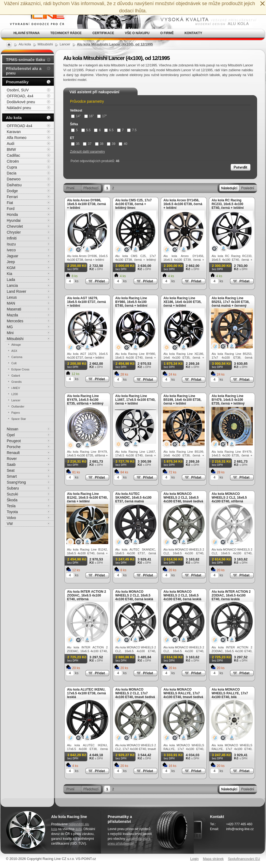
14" (76, 116)
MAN (11, 303)
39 (111, 144)
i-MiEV (16, 388)
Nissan (13, 429)
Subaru (13, 488)
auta (78, 829)
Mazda (12, 315)
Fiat (10, 203)
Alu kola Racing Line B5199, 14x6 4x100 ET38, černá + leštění (182, 400)
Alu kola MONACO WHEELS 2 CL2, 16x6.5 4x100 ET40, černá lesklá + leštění (134, 597)
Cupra (12, 167)
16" (89, 116)
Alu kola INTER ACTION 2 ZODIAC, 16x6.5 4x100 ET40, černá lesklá (231, 595)
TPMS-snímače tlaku (26, 60)
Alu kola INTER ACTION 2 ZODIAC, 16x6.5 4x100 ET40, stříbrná (87, 595)
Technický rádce (66, 33)
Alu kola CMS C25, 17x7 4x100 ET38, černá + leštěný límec (133, 204)
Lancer (16, 400)
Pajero (16, 413)
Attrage (16, 345)
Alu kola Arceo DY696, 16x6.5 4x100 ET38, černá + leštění (86, 204)
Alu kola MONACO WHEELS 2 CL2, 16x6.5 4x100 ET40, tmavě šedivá (183, 498)
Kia (9, 274)
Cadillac (13, 155)
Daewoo (14, 179)
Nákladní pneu (19, 108)
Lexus (12, 297)
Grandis (17, 382)
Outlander (18, 406)
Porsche (14, 447)
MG (10, 327)
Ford (11, 209)
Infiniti (12, 238)
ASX (14, 351)
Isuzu (11, 244)
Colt (14, 363)
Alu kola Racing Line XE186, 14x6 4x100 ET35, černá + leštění (182, 302)
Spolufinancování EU (244, 859)
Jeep (11, 262)
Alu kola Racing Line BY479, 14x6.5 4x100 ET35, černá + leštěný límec (228, 402)
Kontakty (193, 33)
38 (99, 144)
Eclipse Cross (20, 369)
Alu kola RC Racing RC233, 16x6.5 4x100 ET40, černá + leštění (228, 204)
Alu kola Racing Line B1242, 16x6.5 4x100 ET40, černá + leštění (87, 498)
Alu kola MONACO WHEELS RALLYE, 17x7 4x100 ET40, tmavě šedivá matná (183, 695)
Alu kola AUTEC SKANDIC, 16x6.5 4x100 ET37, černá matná (133, 498)
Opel (11, 435)
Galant (16, 376)
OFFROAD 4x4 (20, 126)
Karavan (14, 132)
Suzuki (12, 494)
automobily (134, 839)
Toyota (12, 512)
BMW (11, 149)
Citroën (13, 161)
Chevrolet (15, 226)
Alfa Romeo (17, 138)
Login (195, 859)
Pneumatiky (17, 82)
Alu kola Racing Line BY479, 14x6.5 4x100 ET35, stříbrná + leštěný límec (85, 402)
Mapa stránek (213, 859)
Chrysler (14, 232)
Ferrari (12, 197)
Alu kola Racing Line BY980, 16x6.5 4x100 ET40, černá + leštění (131, 302)
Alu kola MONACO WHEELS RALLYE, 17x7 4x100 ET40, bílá (230, 693)
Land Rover (16, 291)
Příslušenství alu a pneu (24, 71)
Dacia (12, 173)
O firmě (167, 33)
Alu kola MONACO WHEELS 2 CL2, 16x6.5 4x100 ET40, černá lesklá (182, 595)
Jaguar (13, 256)
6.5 (109, 130)
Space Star (19, 419)
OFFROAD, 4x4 (20, 96)
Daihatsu (14, 185)
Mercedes (15, 321)
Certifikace (103, 33)
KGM (11, 268)
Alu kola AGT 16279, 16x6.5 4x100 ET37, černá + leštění (86, 302)
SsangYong (16, 482)
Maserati (14, 309)
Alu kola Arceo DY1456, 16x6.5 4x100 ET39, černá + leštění (183, 204)
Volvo (11, 518)
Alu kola (14, 118)
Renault (13, 453)
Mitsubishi (15, 339)
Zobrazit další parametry (87, 152)
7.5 (132, 130)
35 (75, 144)
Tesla (11, 506)
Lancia (12, 285)
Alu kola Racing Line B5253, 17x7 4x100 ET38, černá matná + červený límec (231, 304)
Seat (11, 470)
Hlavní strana (27, 33)
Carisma (17, 357)
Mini (10, 333)
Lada (11, 280)
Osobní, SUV (18, 90)
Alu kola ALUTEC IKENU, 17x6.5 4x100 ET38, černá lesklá (86, 693)
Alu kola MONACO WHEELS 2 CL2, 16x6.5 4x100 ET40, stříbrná (229, 498)
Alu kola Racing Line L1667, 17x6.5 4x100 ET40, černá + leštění (135, 400)
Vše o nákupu (137, 33)
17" (102, 116)
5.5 (86, 130)
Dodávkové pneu (21, 102)
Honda (12, 215)
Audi (10, 144)
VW (10, 524)
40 (123, 144)
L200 (15, 394)
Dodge (12, 191)
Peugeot (14, 441)
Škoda (12, 500)
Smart (12, 476)
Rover (12, 459)
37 (87, 144)
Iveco (11, 250)
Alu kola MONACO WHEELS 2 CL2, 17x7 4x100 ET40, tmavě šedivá (135, 693)
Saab (11, 465)
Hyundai (14, 220)
